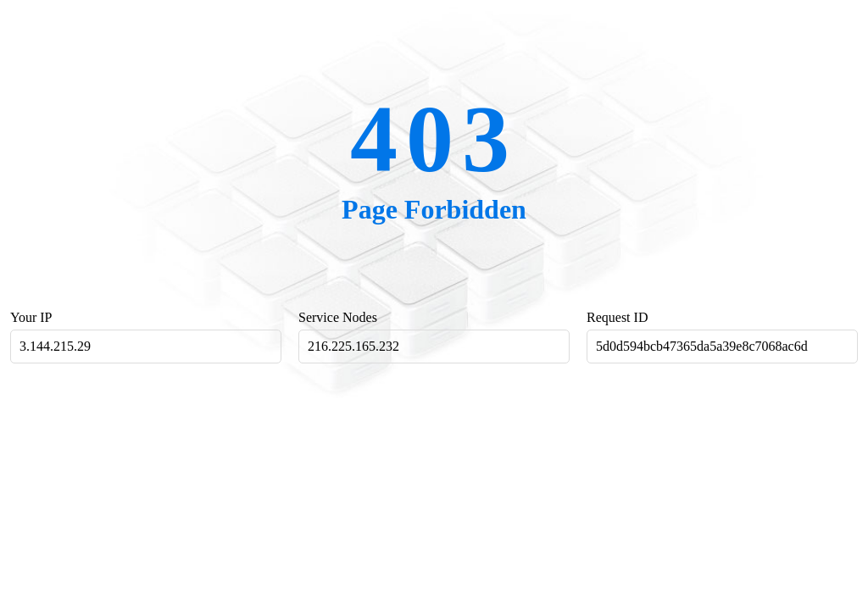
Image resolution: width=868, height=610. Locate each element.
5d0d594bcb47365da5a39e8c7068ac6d (702, 346)
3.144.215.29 (55, 346)
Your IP (31, 317)
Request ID (617, 317)
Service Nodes (338, 317)
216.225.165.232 (353, 346)
